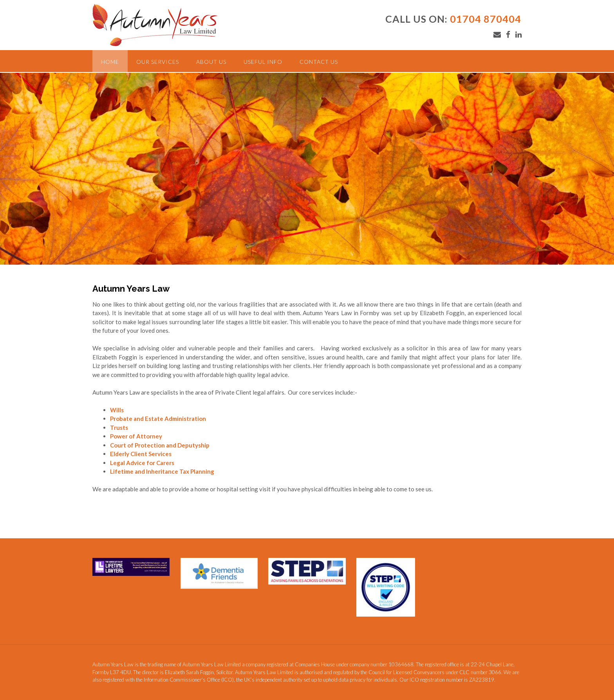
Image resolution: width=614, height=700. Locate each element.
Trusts (119, 428)
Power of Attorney (136, 436)
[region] (307, 169)
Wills (117, 410)
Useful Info (263, 62)
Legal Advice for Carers (142, 463)
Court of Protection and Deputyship (160, 445)
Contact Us (319, 62)
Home (110, 62)
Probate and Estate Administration (158, 419)
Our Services (158, 62)
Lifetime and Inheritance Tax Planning (162, 471)
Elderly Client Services (141, 454)
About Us (211, 62)
